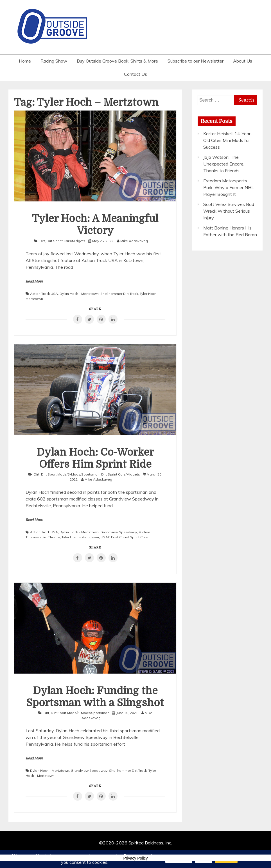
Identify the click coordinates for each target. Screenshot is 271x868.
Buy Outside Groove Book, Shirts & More (117, 61)
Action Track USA (44, 294)
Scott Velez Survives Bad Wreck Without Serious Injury (229, 211)
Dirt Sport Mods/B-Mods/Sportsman (70, 474)
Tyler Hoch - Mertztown (80, 537)
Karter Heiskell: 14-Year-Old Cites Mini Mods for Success (228, 140)
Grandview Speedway (119, 532)
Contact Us (135, 74)
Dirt (42, 241)
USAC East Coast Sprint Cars (124, 537)
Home (25, 61)
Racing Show (54, 61)
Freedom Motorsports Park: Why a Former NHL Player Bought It (229, 187)
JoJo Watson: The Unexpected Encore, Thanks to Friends (224, 164)
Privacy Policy (135, 858)
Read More (34, 281)
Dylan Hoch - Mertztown (79, 294)
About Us (243, 61)
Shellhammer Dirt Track (119, 294)
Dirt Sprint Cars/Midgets (66, 241)
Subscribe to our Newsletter (196, 61)
